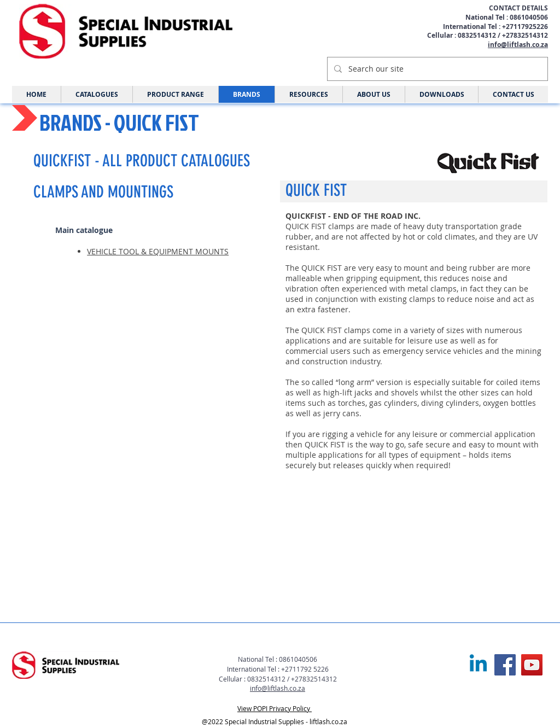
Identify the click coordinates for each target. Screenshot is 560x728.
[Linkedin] (478, 665)
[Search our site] (436, 69)
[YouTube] (532, 665)
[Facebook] (505, 665)
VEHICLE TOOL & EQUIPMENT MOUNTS (158, 251)
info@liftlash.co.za (518, 45)
